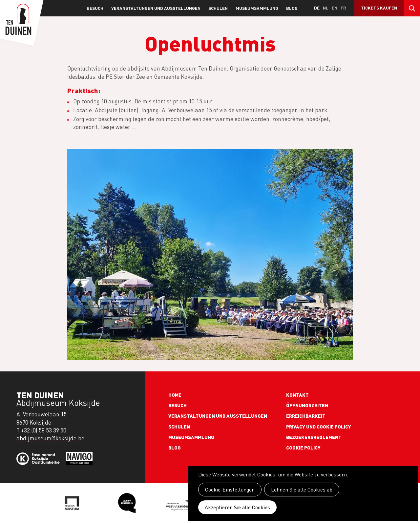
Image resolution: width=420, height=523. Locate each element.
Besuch (95, 8)
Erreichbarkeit (306, 416)
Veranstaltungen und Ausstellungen (156, 8)
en (335, 8)
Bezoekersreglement (314, 437)
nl (326, 8)
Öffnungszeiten (307, 405)
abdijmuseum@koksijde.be (50, 438)
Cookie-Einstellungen (230, 490)
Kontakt (297, 395)
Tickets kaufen (379, 8)
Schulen (218, 8)
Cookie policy (303, 448)
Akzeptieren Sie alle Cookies (237, 507)
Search (412, 8)
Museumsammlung (257, 8)
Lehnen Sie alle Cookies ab (302, 490)
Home (175, 395)
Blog (292, 8)
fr (343, 8)
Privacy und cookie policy (319, 427)
